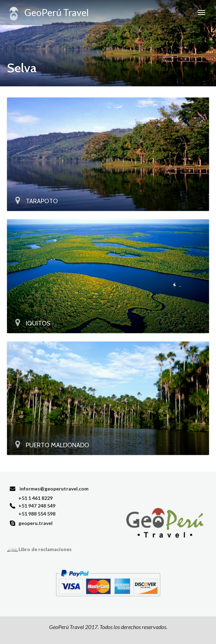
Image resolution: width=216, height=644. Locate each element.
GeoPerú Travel (48, 14)
